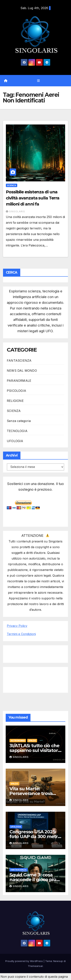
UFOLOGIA (15, 441)
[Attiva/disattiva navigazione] (38, 81)
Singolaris (15, 211)
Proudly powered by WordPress (24, 961)
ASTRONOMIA (18, 741)
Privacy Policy (17, 626)
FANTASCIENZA (19, 361)
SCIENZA (12, 185)
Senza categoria (19, 421)
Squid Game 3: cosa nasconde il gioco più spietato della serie (33, 880)
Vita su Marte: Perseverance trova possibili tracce (31, 793)
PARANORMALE (19, 381)
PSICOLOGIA (16, 391)
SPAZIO (32, 741)
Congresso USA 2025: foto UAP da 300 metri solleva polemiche (34, 836)
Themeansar (35, 966)
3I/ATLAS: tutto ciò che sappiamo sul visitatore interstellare (35, 750)
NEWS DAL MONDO (22, 371)
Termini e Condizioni (21, 634)
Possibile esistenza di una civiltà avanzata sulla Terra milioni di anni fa (33, 198)
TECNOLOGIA (17, 431)
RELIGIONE (15, 401)
